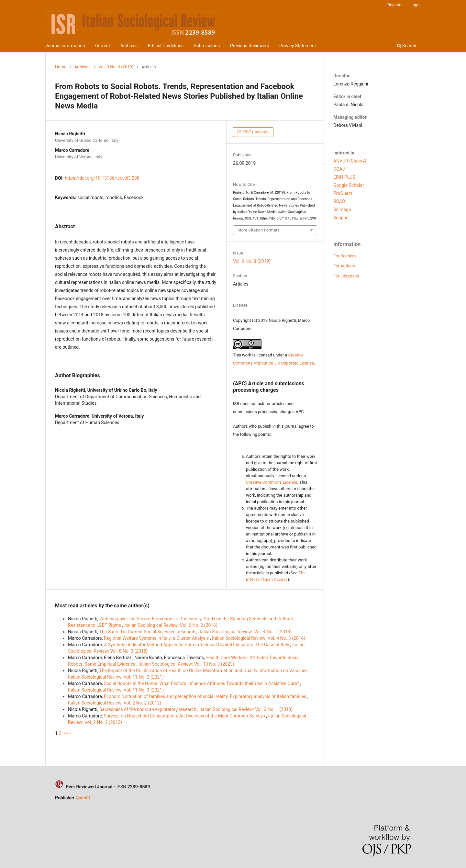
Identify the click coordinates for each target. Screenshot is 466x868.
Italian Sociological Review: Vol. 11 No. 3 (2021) (116, 690)
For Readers (345, 256)
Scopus (341, 218)
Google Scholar (349, 185)
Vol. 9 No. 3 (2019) (116, 67)
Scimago (342, 209)
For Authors (344, 266)
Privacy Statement (298, 46)
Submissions (207, 46)
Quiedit (83, 798)
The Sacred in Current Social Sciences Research (148, 632)
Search (407, 46)
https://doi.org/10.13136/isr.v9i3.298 (102, 178)
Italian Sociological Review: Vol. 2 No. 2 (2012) (115, 703)
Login (416, 5)
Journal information (65, 46)
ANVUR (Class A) (350, 161)
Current (103, 46)
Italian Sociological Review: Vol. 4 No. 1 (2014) (245, 632)
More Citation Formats (259, 230)
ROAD (339, 201)
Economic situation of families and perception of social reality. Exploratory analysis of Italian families (206, 696)
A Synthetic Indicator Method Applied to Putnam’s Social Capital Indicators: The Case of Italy (197, 645)
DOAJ (339, 169)
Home (61, 67)
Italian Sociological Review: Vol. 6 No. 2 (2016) (171, 625)
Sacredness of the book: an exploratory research (148, 709)
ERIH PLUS (344, 177)
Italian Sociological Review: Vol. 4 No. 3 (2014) (259, 638)
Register (395, 5)
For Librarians (346, 276)
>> (68, 733)
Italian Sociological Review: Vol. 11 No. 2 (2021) (116, 677)
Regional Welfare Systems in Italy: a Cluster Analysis (157, 638)
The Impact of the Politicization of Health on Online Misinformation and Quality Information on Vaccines (204, 671)
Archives (129, 46)
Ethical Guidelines (166, 46)
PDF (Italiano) (255, 132)
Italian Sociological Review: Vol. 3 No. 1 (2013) (246, 709)
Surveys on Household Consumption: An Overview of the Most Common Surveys (185, 716)
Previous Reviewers (250, 46)
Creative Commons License (272, 482)
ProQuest (343, 193)
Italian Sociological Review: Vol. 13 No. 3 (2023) (186, 664)
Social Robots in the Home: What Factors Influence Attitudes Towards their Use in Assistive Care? (202, 683)
